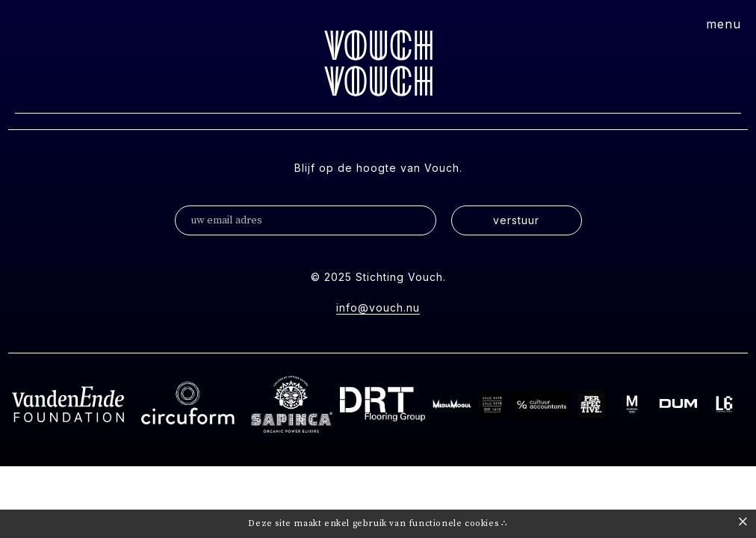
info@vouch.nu (378, 307)
